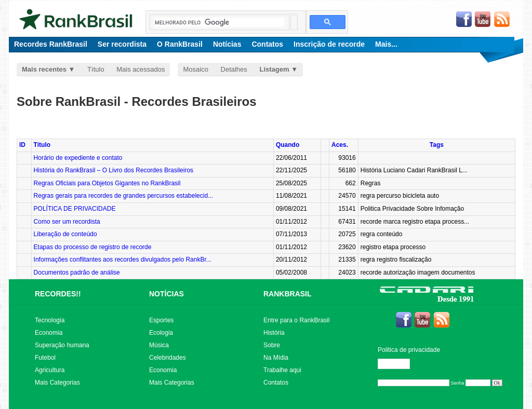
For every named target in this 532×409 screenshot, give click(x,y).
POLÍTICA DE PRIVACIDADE (75, 209)
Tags (437, 145)
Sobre (272, 345)
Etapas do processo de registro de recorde (93, 247)
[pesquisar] (220, 22)
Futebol (45, 358)
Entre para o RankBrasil (296, 320)
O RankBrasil (180, 44)
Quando (288, 145)
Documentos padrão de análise (77, 272)
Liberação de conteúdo (65, 234)
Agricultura (50, 370)
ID (22, 145)
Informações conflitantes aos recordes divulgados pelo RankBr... (123, 260)
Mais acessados (141, 69)
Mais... (386, 44)
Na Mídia (276, 358)
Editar (398, 364)
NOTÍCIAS (167, 294)
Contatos (267, 44)
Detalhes (234, 69)
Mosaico (195, 69)
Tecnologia (50, 320)
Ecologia (161, 333)
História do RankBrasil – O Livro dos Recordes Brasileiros (114, 170)
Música (159, 345)
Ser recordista (122, 44)
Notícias (227, 44)
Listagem (274, 69)
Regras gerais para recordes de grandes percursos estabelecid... (124, 196)
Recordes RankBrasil (51, 44)
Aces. (340, 145)
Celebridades (168, 358)
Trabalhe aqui (282, 370)
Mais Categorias (57, 383)
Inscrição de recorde (329, 44)
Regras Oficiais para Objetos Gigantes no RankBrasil (107, 183)
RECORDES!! (58, 294)
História (274, 333)
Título (96, 69)
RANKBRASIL (288, 294)
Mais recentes (44, 69)
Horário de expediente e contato (78, 158)
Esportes (161, 320)
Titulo (42, 145)
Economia (49, 333)
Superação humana (62, 345)
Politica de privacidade (409, 350)
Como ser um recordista (67, 222)
